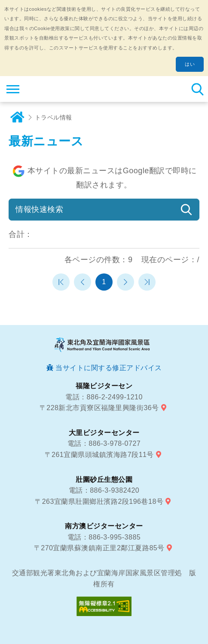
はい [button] (190, 64)
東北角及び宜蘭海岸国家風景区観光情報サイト (59, 89)
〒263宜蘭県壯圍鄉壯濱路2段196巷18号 (99, 501)
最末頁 (147, 282)
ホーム (17, 117)
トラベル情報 (54, 117)
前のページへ (83, 282)
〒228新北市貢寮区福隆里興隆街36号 (99, 408)
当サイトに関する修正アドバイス (109, 368)
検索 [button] (197, 89)
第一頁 (61, 282)
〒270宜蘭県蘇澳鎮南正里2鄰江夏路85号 (99, 548)
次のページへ (125, 282)
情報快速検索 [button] (39, 209)
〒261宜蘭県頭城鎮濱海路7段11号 (99, 455)
